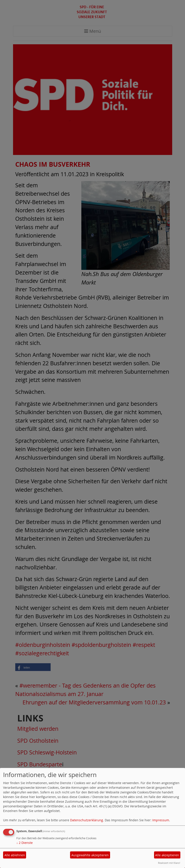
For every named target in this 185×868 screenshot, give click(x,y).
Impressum (161, 820)
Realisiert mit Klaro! (169, 863)
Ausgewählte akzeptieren (90, 855)
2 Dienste (25, 843)
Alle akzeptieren (167, 855)
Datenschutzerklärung (87, 820)
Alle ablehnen (15, 855)
